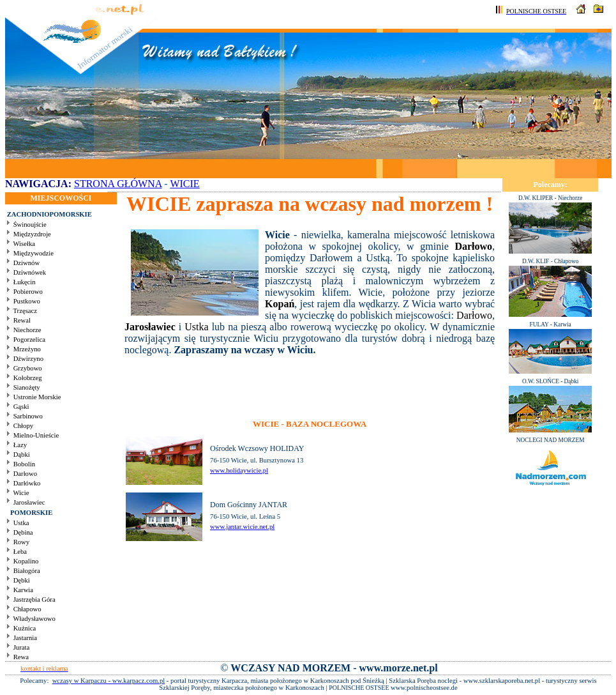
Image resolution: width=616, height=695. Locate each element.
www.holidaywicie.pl (239, 470)
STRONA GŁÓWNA (118, 184)
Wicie (277, 235)
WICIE (184, 184)
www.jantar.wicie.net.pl (242, 527)
